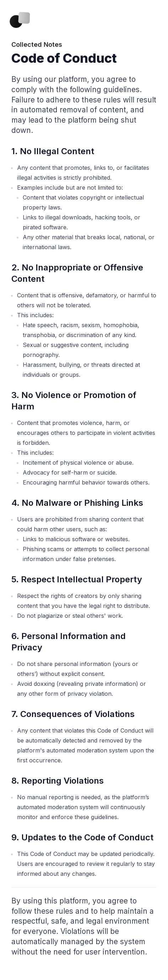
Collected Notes (37, 44)
